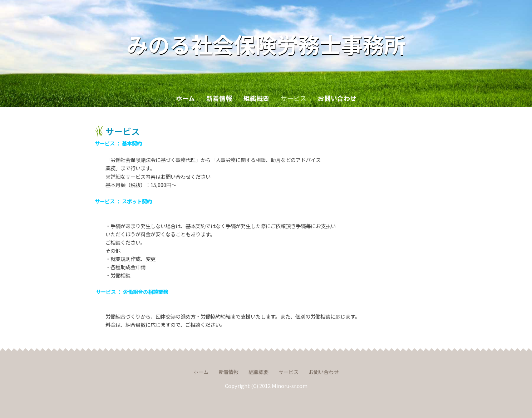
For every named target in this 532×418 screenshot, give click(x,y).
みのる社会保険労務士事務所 (266, 44)
